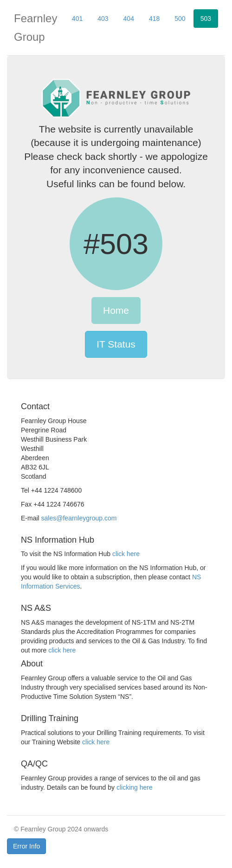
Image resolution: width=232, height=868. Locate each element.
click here (126, 554)
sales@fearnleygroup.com (79, 518)
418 (154, 19)
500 (180, 19)
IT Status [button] (116, 344)
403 (103, 19)
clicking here (135, 787)
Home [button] (116, 310)
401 (77, 19)
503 (206, 19)
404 (129, 19)
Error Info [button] (26, 846)
